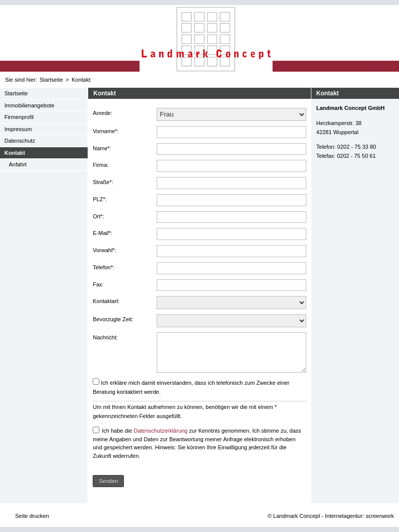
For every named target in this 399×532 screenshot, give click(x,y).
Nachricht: (105, 337)
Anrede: (103, 113)
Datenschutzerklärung (160, 431)
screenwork (380, 516)
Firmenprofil (19, 117)
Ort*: (98, 216)
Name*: (102, 148)
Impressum (18, 129)
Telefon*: (104, 267)
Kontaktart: (106, 301)
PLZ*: (100, 199)
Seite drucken (32, 516)
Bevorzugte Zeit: (113, 319)
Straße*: (103, 182)
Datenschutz (20, 141)
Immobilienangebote (29, 105)
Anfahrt (17, 164)
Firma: (101, 165)
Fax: (98, 284)
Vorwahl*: (104, 250)
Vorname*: (106, 131)
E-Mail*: (103, 233)
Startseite (51, 80)
